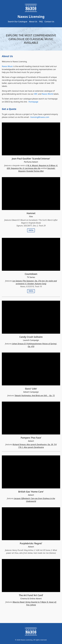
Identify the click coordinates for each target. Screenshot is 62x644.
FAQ (41, 22)
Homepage (33, 102)
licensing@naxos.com (40, 117)
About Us (33, 22)
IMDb (31, 230)
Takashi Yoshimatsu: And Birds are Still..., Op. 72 (35, 396)
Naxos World (47, 94)
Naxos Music (7, 66)
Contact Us (49, 22)
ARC (36, 94)
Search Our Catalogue (18, 22)
